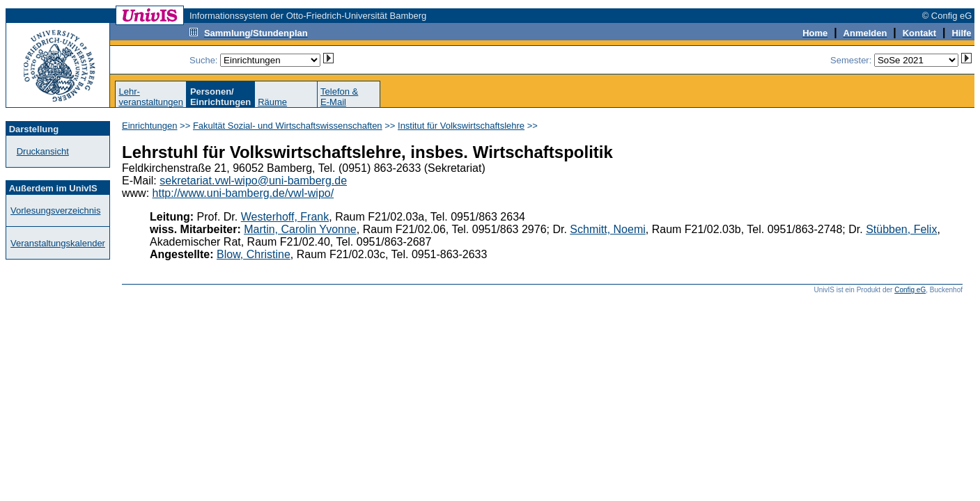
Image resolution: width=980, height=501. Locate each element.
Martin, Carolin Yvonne (300, 229)
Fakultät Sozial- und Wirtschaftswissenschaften (288, 126)
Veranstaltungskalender (58, 243)
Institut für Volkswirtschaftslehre (461, 126)
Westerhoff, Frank (285, 217)
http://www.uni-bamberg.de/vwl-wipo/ (243, 193)
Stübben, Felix (901, 229)
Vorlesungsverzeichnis (55, 210)
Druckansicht (43, 151)
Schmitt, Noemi (607, 229)
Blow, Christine (254, 254)
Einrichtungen (150, 126)
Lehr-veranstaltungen (151, 97)
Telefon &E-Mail (339, 97)
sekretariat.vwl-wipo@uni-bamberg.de (253, 181)
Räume (272, 102)
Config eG (910, 290)
